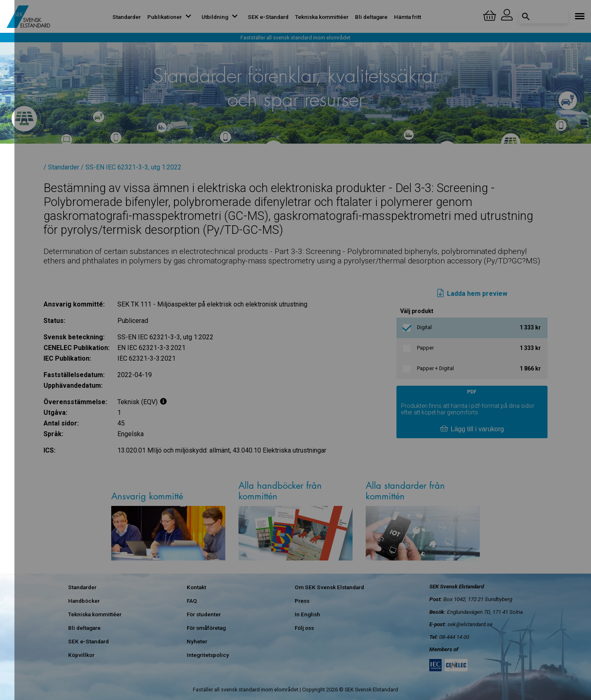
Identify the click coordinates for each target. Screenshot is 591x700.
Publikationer (171, 17)
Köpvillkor (81, 655)
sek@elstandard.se (470, 624)
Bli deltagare (371, 17)
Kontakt (196, 587)
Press (302, 601)
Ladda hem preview (472, 294)
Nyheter (197, 641)
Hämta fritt (408, 17)
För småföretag (206, 628)
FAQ (192, 601)
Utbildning (221, 17)
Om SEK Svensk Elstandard (329, 587)
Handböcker (84, 601)
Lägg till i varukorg (472, 429)
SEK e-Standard (268, 17)
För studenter (204, 614)
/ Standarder (61, 167)
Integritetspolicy (208, 655)
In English (307, 614)
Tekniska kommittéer (322, 17)
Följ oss (304, 628)
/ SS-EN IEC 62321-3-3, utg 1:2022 (131, 167)
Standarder (127, 17)
